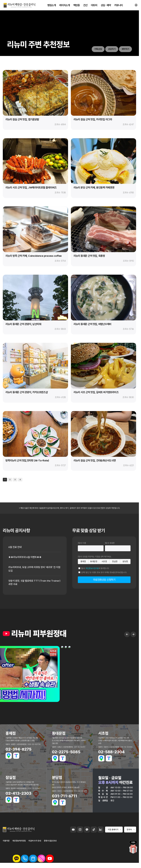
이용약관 (6, 841)
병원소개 (52, 6)
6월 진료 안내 (15, 547)
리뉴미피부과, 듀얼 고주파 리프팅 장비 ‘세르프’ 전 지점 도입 (33, 569)
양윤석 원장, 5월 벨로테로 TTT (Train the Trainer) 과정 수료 (30, 583)
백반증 (77, 6)
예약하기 (125, 49)
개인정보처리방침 (19, 841)
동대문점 (94, 561)
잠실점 (115, 561)
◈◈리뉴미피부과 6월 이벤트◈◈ (26, 557)
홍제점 (83, 561)
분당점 (125, 561)
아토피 (94, 6)
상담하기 (112, 49)
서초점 (104, 561)
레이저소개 (65, 6)
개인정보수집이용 (92, 568)
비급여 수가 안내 (35, 841)
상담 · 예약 (106, 6)
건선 (85, 6)
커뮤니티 (118, 6)
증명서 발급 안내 (50, 841)
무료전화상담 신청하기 (104, 580)
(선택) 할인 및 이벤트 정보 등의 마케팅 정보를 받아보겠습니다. (104, 572)
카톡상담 (98, 49)
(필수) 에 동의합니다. (95, 568)
